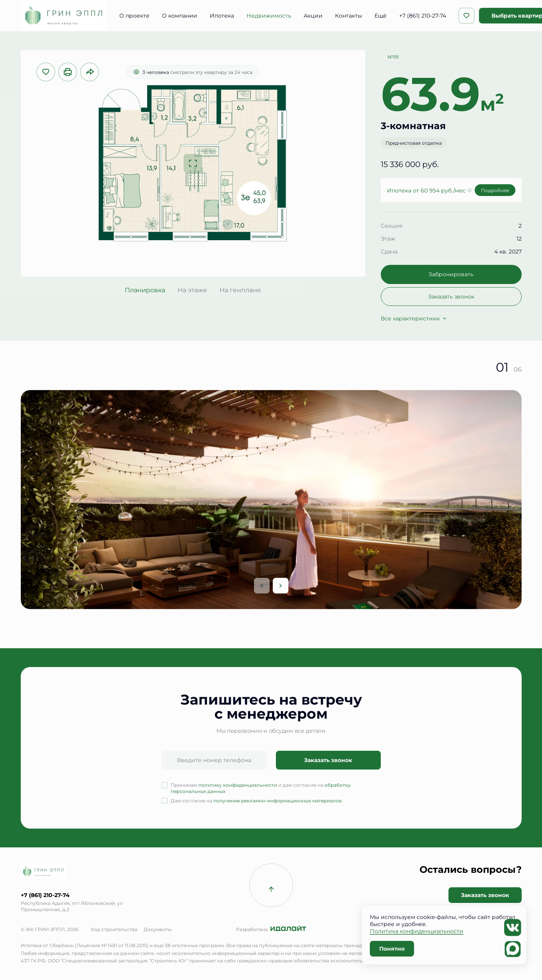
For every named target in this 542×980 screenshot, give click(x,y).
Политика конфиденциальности (417, 931)
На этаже (192, 290)
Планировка (145, 290)
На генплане (240, 290)
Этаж (388, 238)
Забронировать (451, 274)
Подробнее (495, 190)
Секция (392, 226)
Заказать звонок (451, 296)
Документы (158, 929)
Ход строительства (114, 929)
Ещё (381, 16)
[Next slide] (281, 586)
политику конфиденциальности (238, 785)
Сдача (389, 251)
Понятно (392, 949)
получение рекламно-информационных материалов (277, 800)
